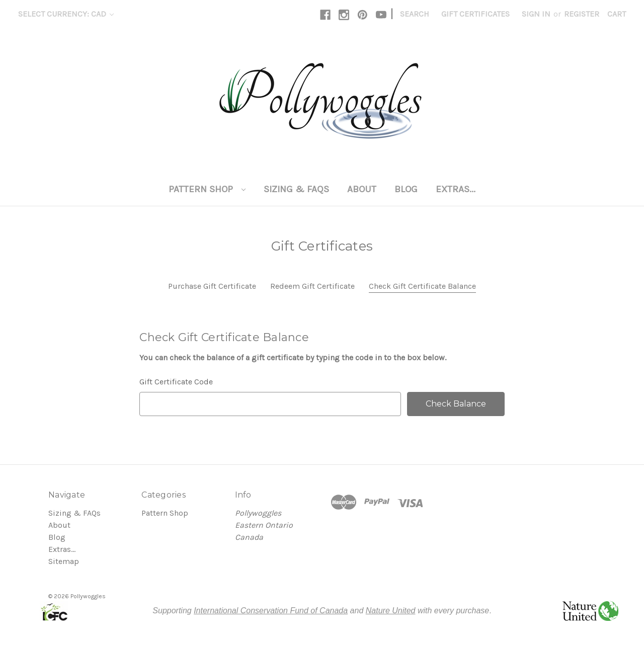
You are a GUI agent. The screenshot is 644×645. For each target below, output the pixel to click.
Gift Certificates (475, 14)
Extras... (456, 189)
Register (582, 14)
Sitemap (64, 561)
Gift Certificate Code (176, 382)
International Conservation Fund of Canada (271, 611)
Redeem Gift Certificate (312, 286)
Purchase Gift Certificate (212, 286)
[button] (54, 611)
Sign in (536, 14)
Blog (406, 189)
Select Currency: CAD (66, 14)
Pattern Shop (207, 189)
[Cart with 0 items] (617, 14)
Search (415, 14)
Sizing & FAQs (296, 189)
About (362, 189)
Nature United (391, 611)
